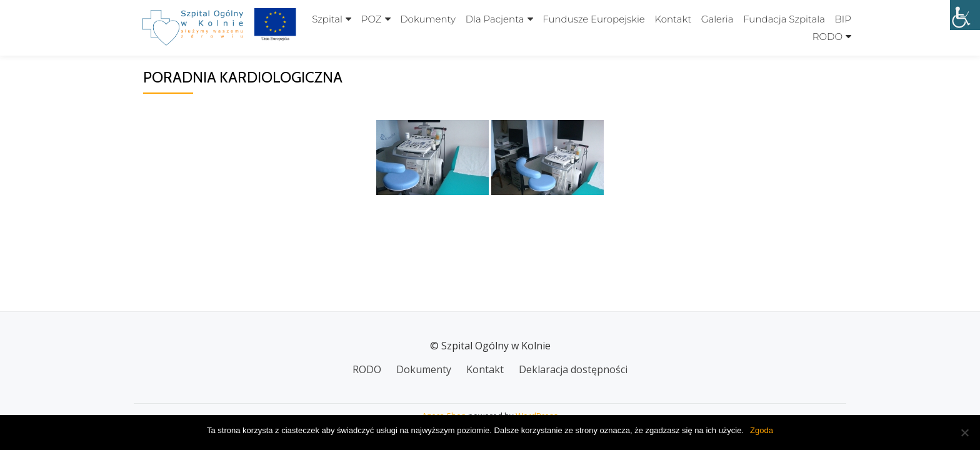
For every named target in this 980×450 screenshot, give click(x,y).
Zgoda (762, 430)
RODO (827, 37)
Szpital (327, 19)
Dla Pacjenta (495, 19)
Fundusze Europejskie (594, 19)
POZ (372, 19)
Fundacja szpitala (784, 19)
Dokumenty (428, 19)
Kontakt (673, 19)
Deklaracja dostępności (573, 369)
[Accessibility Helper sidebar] (965, 15)
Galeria (717, 19)
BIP (843, 19)
